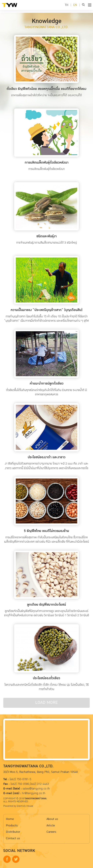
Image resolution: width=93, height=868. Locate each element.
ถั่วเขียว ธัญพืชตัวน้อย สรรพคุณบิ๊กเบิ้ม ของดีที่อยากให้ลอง (46, 89)
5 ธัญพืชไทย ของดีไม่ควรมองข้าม (46, 531)
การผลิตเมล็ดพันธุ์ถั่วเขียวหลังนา (47, 163)
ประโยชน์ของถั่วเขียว (46, 678)
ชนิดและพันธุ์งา (46, 236)
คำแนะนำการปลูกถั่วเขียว (47, 384)
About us (52, 819)
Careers (51, 832)
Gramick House (25, 806)
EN (75, 5)
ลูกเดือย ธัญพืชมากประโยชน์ (46, 605)
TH (67, 5)
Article (51, 825)
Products (12, 825)
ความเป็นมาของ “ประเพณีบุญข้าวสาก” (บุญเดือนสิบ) (46, 310)
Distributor (13, 832)
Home (10, 819)
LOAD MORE (46, 703)
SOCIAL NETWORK (19, 851)
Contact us (13, 838)
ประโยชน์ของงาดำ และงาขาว (47, 457)
